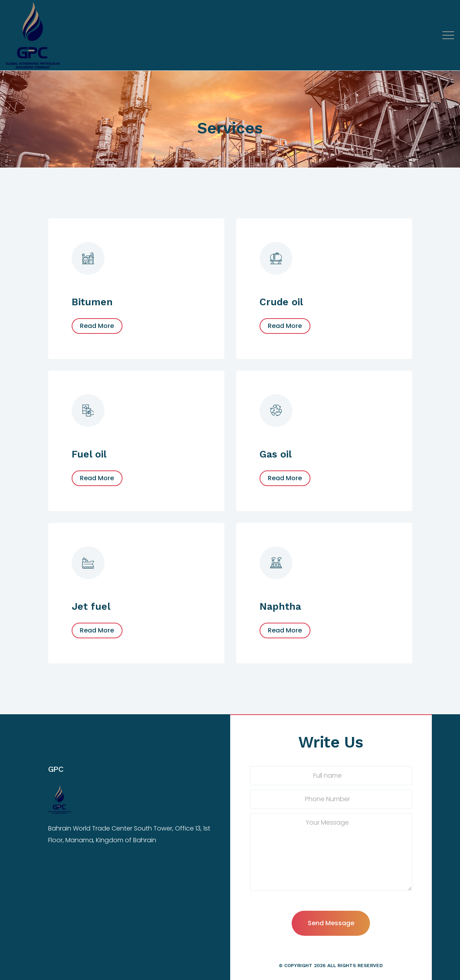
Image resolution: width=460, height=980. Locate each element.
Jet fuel (91, 606)
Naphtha (280, 606)
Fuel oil (89, 454)
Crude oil (281, 302)
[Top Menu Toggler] (232, 35)
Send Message (331, 923)
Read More (97, 326)
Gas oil (276, 454)
